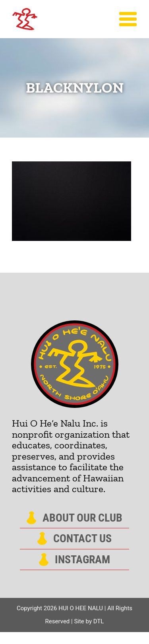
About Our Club (82, 518)
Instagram (82, 560)
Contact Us (82, 539)
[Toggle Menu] (128, 19)
